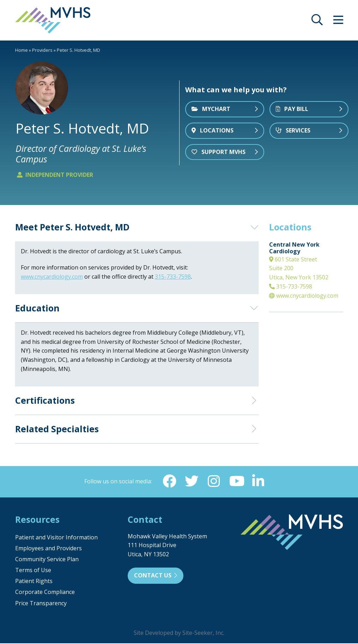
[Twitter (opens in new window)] (192, 482)
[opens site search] (317, 22)
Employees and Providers (48, 549)
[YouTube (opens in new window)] (237, 482)
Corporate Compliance (45, 593)
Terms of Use (33, 571)
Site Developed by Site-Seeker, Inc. (179, 633)
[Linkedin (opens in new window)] (259, 482)
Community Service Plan (47, 560)
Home (22, 50)
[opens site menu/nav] (338, 22)
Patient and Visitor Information (56, 538)
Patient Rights (34, 582)
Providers (42, 50)
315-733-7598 (291, 286)
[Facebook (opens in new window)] (169, 482)
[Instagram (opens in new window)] (214, 482)
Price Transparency (41, 604)
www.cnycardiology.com (304, 296)
